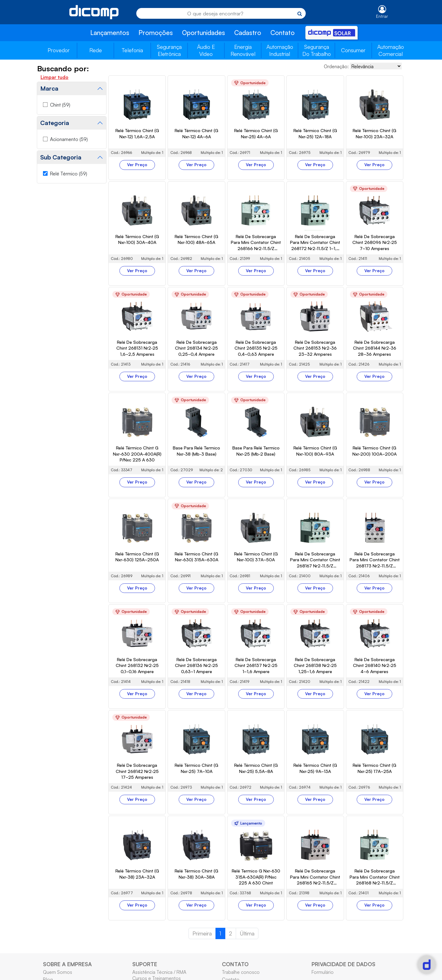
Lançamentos (110, 33)
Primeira (202, 933)
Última (247, 933)
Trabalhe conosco (241, 972)
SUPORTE (145, 964)
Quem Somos (58, 972)
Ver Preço (137, 165)
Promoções (156, 33)
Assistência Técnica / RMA (159, 972)
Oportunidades (204, 33)
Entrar (382, 16)
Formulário (323, 972)
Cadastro (248, 33)
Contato (283, 33)
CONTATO (235, 964)
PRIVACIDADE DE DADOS (343, 964)
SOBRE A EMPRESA (67, 964)
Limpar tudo (54, 77)
